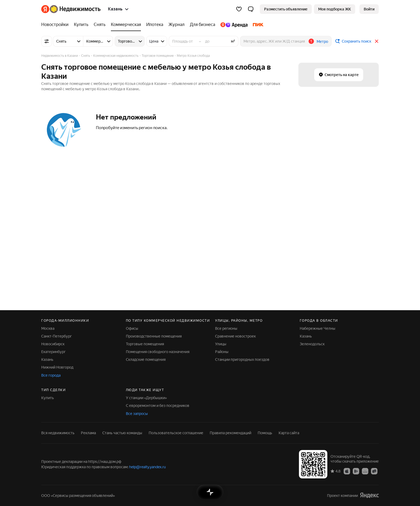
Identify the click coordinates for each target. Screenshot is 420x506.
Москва (48, 328)
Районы (222, 352)
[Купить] (81, 25)
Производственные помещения (154, 336)
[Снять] (100, 25)
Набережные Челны (318, 328)
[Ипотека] (155, 25)
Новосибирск (53, 344)
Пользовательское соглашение (176, 433)
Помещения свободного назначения (158, 352)
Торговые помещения (145, 344)
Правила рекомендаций (230, 433)
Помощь (265, 433)
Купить (48, 398)
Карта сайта (289, 433)
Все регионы (226, 328)
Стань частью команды (122, 433)
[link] (369, 9)
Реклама (88, 433)
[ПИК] (257, 25)
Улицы (221, 344)
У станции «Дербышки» (146, 398)
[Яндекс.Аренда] (234, 25)
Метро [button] (322, 42)
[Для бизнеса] (202, 25)
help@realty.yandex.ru (147, 467)
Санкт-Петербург (57, 336)
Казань (47, 359)
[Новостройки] (56, 25)
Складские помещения (146, 359)
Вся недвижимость (58, 433)
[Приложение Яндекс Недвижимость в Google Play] (356, 471)
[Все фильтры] (47, 41)
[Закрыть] (377, 41)
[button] (251, 9)
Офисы (132, 328)
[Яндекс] (45, 9)
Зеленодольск (312, 344)
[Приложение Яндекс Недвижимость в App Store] (347, 471)
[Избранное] (239, 9)
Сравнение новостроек (235, 336)
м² (233, 41)
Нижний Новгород (57, 367)
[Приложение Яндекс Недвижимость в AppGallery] (365, 471)
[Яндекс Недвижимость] (75, 9)
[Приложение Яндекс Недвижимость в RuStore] (374, 471)
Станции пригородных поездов (242, 359)
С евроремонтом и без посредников (158, 406)
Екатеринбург (53, 352)
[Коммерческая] (126, 25)
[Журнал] (177, 25)
